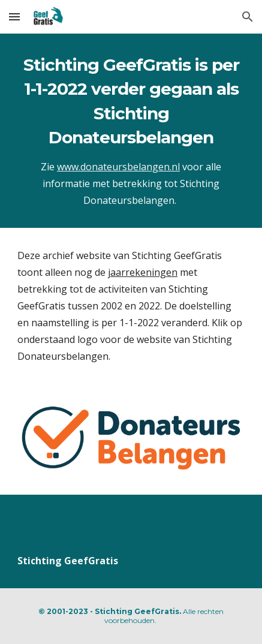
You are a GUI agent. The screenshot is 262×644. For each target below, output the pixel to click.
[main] (131, 131)
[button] (14, 16)
